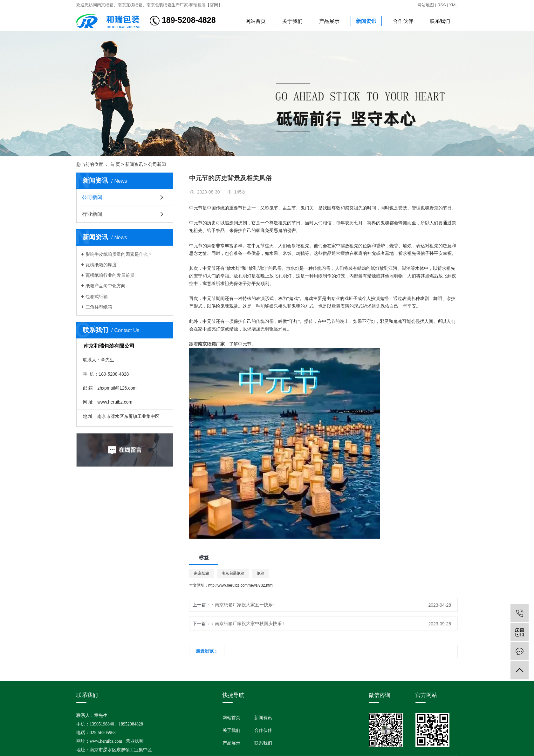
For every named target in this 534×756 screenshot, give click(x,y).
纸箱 (261, 573)
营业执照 (135, 741)
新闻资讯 (366, 21)
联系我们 (440, 21)
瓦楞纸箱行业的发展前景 (110, 275)
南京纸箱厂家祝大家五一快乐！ (246, 605)
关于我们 (292, 21)
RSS (442, 5)
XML (453, 5)
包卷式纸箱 (97, 296)
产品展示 (329, 21)
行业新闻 (92, 214)
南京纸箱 (202, 573)
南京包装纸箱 (233, 573)
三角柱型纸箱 (99, 307)
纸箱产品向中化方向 (106, 286)
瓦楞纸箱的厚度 (101, 265)
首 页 (115, 164)
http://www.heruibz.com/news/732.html (241, 585)
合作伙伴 (403, 21)
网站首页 (256, 21)
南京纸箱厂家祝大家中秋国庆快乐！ (250, 623)
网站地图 (426, 5)
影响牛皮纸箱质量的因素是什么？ (119, 254)
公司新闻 (157, 164)
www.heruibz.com (106, 741)
